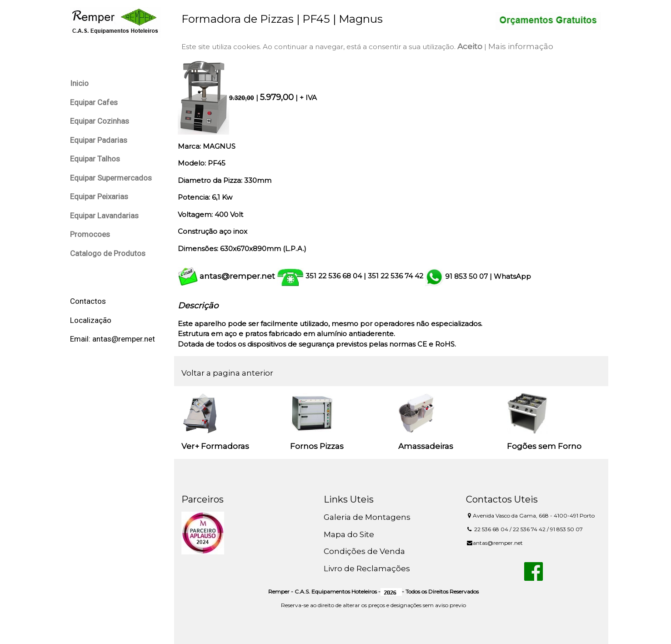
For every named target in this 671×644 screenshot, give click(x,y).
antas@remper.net (237, 276)
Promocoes (90, 234)
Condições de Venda (364, 551)
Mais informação (521, 46)
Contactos (88, 301)
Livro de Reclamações (367, 569)
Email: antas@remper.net (113, 339)
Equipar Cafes (94, 102)
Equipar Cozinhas (100, 121)
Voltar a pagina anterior (227, 373)
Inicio (79, 83)
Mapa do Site (349, 534)
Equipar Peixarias (99, 196)
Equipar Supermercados (111, 178)
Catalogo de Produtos (108, 253)
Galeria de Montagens (367, 517)
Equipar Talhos (95, 159)
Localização (91, 320)
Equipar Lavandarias (104, 216)
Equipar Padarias (99, 140)
